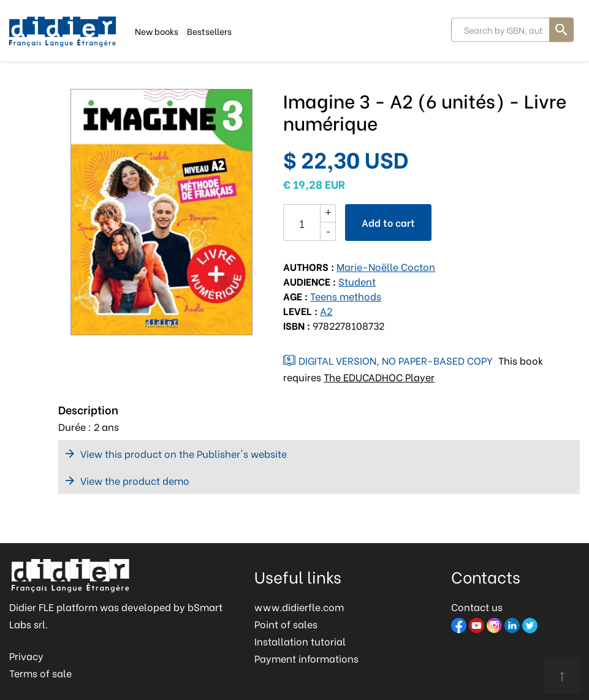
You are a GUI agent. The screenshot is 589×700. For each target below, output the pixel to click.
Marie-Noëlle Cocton (386, 266)
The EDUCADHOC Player (379, 377)
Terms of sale (40, 673)
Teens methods (346, 296)
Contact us (477, 607)
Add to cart (388, 222)
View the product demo (135, 480)
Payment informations (306, 658)
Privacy (26, 656)
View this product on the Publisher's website (184, 453)
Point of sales (286, 624)
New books (157, 30)
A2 (326, 310)
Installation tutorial (300, 641)
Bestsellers (209, 30)
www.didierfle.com (299, 607)
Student (357, 281)
